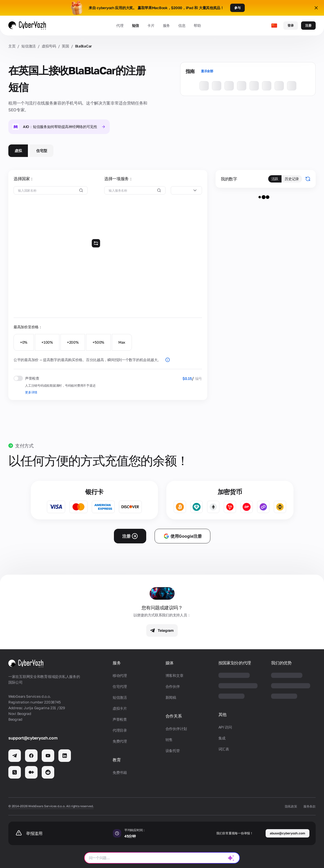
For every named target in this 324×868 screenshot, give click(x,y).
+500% (98, 342)
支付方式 (24, 446)
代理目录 (120, 730)
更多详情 (31, 392)
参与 (237, 8)
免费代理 (120, 741)
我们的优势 (281, 663)
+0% (24, 342)
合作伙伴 (173, 686)
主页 (12, 46)
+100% (47, 342)
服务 (166, 25)
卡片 (151, 25)
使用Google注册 (182, 536)
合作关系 (174, 716)
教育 (117, 760)
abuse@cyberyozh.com (288, 833)
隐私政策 (291, 806)
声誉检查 (120, 719)
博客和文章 (175, 675)
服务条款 (310, 806)
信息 (182, 25)
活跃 (275, 179)
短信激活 (29, 46)
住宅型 (42, 151)
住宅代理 (120, 686)
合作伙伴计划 (176, 729)
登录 (291, 25)
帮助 (197, 25)
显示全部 (207, 71)
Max (122, 342)
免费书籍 (120, 772)
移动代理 (120, 675)
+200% (73, 342)
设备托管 (173, 751)
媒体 (170, 663)
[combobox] (186, 190)
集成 (222, 738)
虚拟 (18, 151)
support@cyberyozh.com (33, 738)
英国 (65, 46)
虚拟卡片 (120, 708)
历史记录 (292, 179)
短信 (135, 25)
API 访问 (225, 727)
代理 (120, 25)
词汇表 (224, 749)
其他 (222, 715)
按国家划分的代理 (235, 663)
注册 (308, 25)
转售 (169, 740)
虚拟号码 (49, 46)
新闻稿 (171, 697)
